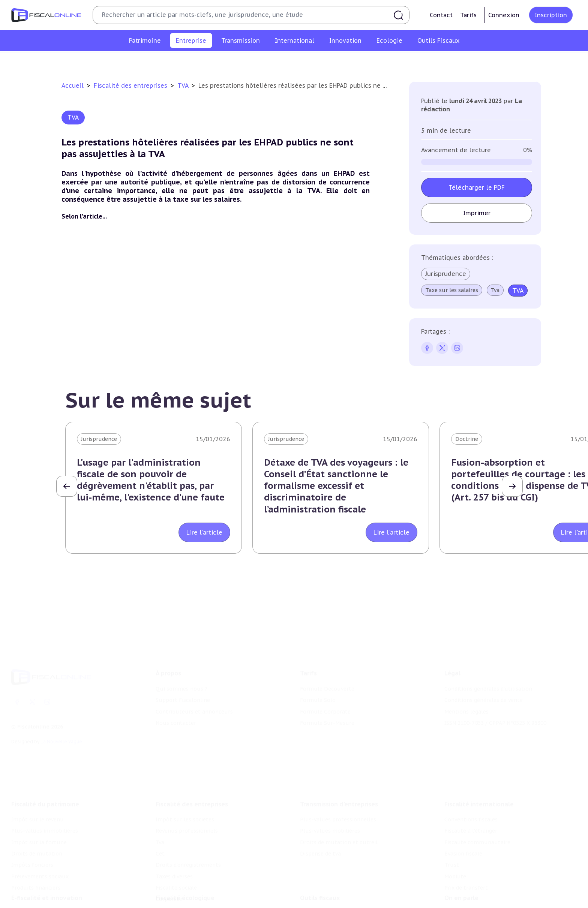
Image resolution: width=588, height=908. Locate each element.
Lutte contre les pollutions (192, 883)
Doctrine (467, 439)
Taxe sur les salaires (452, 290)
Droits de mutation (37, 815)
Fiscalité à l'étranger (471, 792)
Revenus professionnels (207, 61)
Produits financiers (36, 849)
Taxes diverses (376, 61)
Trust (452, 826)
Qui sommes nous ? (181, 660)
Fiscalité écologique (185, 868)
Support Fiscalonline (183, 672)
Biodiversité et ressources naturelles (204, 894)
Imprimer (477, 213)
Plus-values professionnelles (338, 781)
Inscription (551, 15)
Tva (251, 61)
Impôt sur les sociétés (138, 61)
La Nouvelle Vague (61, 713)
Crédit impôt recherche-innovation (57, 883)
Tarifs (468, 15)
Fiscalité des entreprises (131, 85)
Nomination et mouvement (480, 883)
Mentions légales (466, 683)
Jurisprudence (446, 274)
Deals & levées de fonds (476, 894)
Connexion (504, 15)
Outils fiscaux (320, 868)
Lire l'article (204, 532)
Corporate (467, 61)
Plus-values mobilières (330, 792)
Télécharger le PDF (477, 187)
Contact (441, 15)
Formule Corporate (325, 683)
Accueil (73, 85)
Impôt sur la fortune (39, 803)
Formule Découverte (327, 660)
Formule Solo (318, 672)
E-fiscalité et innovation (47, 868)
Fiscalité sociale (424, 61)
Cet (269, 61)
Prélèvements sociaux (40, 838)
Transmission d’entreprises (339, 765)
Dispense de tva (320, 815)
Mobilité (455, 838)
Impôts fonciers (32, 826)
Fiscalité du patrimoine (45, 765)
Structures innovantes (41, 894)
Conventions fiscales (471, 781)
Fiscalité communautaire (477, 803)
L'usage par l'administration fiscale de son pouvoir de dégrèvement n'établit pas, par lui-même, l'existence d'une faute (151, 480)
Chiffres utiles (319, 883)
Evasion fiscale (463, 815)
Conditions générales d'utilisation (488, 660)
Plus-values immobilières (45, 792)
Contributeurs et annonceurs (194, 683)
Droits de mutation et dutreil (339, 803)
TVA (184, 85)
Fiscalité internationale (479, 765)
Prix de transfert (466, 849)
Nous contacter (176, 694)
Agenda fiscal (317, 894)
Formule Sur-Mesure (327, 694)
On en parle (461, 868)
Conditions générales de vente (484, 672)
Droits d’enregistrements (315, 61)
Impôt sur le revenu (37, 781)
